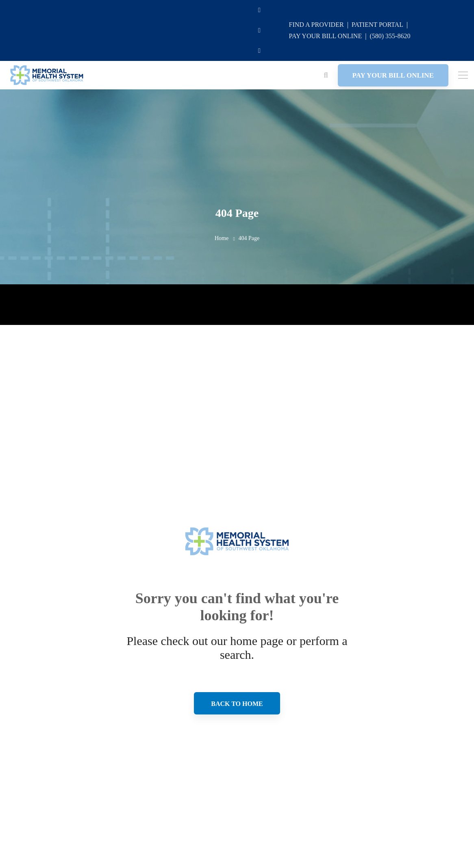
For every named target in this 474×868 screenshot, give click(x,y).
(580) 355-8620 (390, 36)
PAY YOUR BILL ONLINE (325, 36)
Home (222, 238)
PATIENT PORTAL (377, 25)
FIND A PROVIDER (316, 25)
